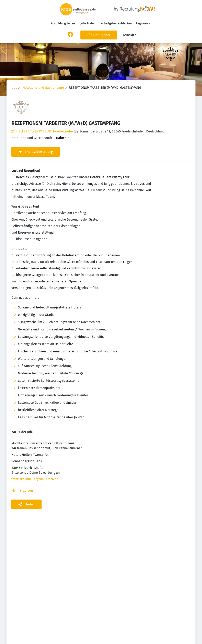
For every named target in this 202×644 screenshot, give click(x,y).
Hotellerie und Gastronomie (43, 88)
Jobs (14, 88)
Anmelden (130, 35)
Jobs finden (88, 24)
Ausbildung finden (63, 24)
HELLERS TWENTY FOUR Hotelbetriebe (45, 131)
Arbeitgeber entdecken (116, 24)
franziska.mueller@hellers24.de (35, 479)
